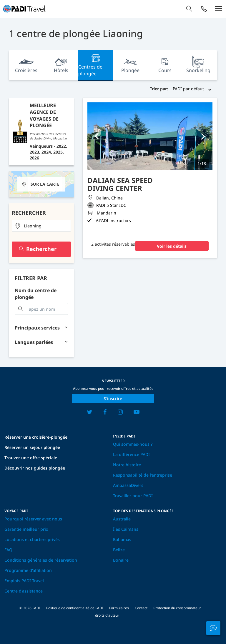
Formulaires (119, 608)
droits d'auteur (107, 615)
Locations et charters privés (32, 539)
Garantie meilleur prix (26, 529)
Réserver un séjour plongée (32, 447)
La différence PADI (131, 454)
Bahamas (122, 539)
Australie (122, 519)
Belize (119, 550)
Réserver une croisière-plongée (36, 437)
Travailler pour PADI (133, 496)
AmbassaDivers (128, 485)
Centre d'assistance (24, 591)
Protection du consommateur (177, 608)
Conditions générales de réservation (41, 560)
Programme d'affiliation (28, 570)
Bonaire (121, 560)
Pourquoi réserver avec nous (33, 519)
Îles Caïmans (126, 529)
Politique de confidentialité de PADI (75, 608)
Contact (141, 608)
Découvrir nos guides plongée (35, 468)
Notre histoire (127, 465)
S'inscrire (113, 398)
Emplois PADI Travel (24, 581)
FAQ (8, 550)
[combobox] (41, 226)
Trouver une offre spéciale (31, 458)
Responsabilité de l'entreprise (143, 475)
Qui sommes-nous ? (133, 444)
